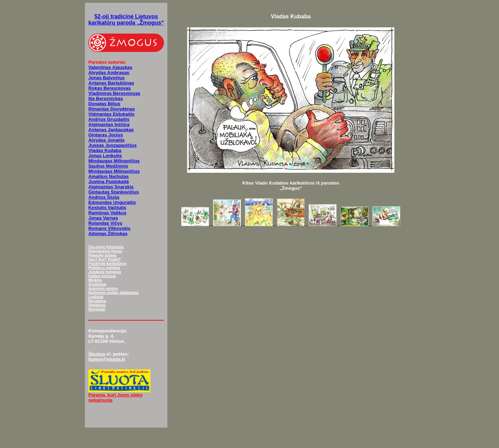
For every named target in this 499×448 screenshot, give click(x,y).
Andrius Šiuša (104, 197)
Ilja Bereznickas (106, 98)
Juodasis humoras (105, 272)
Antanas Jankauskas (111, 130)
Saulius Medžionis (108, 166)
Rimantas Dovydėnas (112, 109)
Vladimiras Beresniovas (114, 93)
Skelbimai (97, 305)
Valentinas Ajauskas (110, 67)
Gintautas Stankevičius (114, 192)
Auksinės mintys (103, 288)
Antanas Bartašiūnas (111, 83)
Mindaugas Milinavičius (114, 161)
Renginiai (97, 309)
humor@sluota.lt (107, 359)
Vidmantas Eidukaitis (111, 114)
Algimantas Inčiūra (109, 124)
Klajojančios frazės (105, 251)
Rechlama (97, 301)
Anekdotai (97, 284)
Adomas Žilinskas (108, 234)
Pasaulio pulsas (102, 255)
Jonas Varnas (103, 218)
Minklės (95, 280)
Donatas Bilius (104, 104)
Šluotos (97, 354)
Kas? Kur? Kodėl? (105, 259)
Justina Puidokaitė (109, 182)
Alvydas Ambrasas (109, 73)
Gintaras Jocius (106, 135)
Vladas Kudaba (105, 150)
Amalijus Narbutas (108, 176)
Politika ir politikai (104, 268)
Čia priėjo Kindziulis (106, 247)
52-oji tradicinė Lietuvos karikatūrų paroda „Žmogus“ (126, 20)
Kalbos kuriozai (102, 276)
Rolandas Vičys (105, 223)
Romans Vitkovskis (109, 228)
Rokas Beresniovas (110, 88)
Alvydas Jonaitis (107, 140)
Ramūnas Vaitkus (107, 213)
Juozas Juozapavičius (112, 145)
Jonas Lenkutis (105, 156)
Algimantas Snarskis (111, 187)
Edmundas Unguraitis (112, 202)
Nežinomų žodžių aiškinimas (113, 293)
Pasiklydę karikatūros (107, 263)
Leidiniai (96, 297)
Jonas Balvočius (107, 78)
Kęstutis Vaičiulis (107, 208)
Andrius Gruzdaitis (109, 119)
